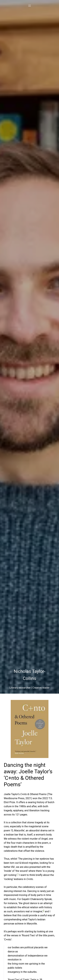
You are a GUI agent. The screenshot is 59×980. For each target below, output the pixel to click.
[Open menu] (30, 6)
